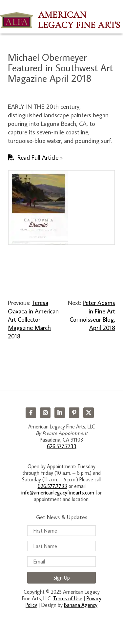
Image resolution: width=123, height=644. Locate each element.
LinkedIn (60, 413)
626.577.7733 (62, 446)
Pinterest (74, 413)
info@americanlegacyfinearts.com (58, 493)
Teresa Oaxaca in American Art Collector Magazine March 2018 (33, 319)
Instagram (45, 413)
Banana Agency (81, 605)
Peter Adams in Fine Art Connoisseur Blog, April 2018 (92, 315)
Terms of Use (68, 598)
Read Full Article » (40, 157)
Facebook (31, 413)
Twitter (89, 413)
